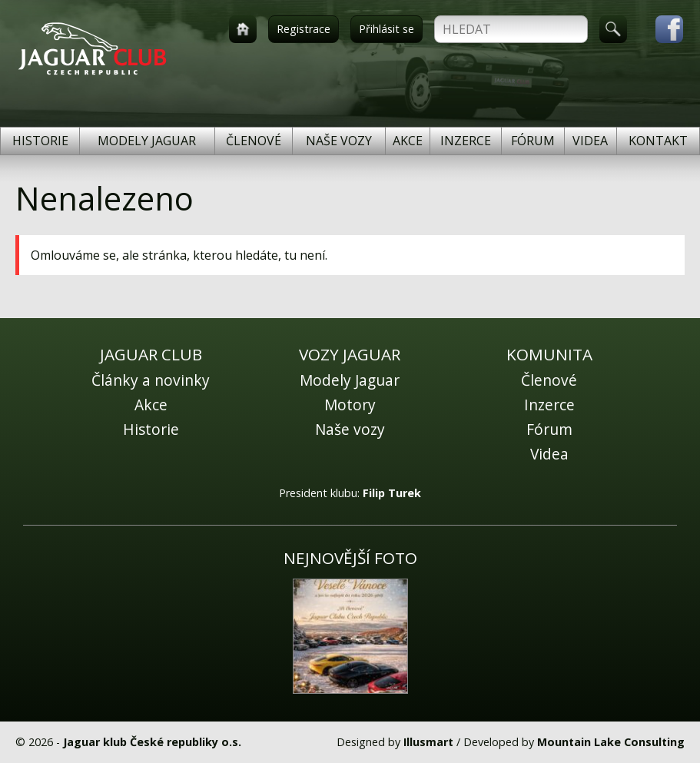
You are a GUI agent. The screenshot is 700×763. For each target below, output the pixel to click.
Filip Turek (392, 493)
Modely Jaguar (147, 141)
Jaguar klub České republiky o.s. (152, 742)
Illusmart (428, 742)
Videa (590, 141)
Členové (254, 141)
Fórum (533, 141)
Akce (408, 141)
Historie (40, 141)
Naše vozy (339, 141)
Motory (350, 405)
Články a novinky (151, 380)
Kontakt (658, 141)
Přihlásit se (386, 29)
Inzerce (466, 141)
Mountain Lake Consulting (611, 742)
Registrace (304, 29)
